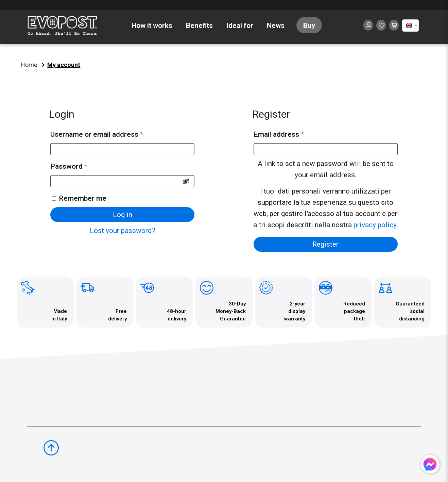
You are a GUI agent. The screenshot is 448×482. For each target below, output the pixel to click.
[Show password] (186, 181)
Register (325, 244)
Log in (123, 215)
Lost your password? (123, 231)
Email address (293, 133)
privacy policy (375, 225)
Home (29, 65)
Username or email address (111, 133)
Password (83, 165)
